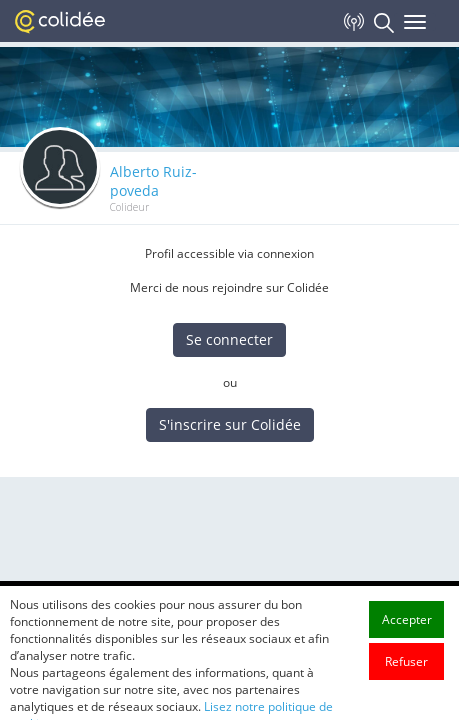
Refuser (406, 681)
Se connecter (229, 339)
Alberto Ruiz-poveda (153, 181)
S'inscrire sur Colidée (230, 424)
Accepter (407, 639)
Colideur (129, 207)
